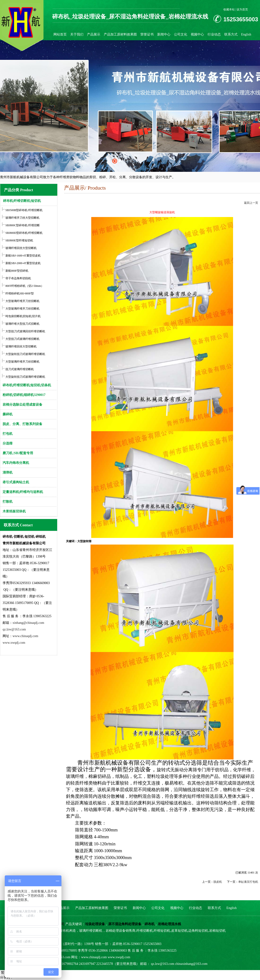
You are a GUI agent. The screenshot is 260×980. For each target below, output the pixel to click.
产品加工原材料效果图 (120, 34)
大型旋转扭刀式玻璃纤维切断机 (25, 354)
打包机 (8, 434)
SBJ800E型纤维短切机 (19, 240)
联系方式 (231, 34)
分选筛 (8, 443)
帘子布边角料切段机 (18, 278)
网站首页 (60, 34)
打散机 (8, 502)
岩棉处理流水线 (169, 924)
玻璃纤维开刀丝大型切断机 (22, 218)
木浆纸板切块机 (14, 511)
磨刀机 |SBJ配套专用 (18, 453)
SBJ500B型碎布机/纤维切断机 (24, 210)
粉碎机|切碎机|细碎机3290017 (24, 395)
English (246, 34)
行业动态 (214, 34)
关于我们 (77, 34)
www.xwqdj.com (14, 643)
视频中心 (197, 34)
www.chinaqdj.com (25, 636)
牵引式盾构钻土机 (16, 482)
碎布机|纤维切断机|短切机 (22, 201)
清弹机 (8, 472)
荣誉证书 (147, 34)
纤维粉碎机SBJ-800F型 (20, 293)
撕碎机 (8, 414)
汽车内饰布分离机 (16, 463)
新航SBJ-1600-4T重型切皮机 (23, 256)
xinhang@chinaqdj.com (28, 623)
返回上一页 (251, 203)
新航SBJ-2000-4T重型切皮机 (23, 263)
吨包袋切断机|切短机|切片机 (23, 316)
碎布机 (150, 924)
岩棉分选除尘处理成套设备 (22, 405)
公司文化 (181, 34)
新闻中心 (164, 34)
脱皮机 (218, 882)
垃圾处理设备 (95, 924)
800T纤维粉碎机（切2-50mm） (25, 286)
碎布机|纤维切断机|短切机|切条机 (27, 385)
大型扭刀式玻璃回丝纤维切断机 (25, 331)
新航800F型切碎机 (17, 271)
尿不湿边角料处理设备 (125, 924)
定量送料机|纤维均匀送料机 (23, 492)
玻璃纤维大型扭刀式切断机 (22, 324)
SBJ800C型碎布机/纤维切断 (23, 225)
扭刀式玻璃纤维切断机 (20, 369)
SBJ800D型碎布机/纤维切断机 (24, 233)
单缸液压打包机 (248, 882)
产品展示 (94, 34)
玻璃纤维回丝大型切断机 (21, 248)
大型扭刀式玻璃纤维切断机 (22, 339)
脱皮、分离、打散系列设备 (22, 424)
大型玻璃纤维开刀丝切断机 (22, 301)
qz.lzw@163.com (14, 629)
